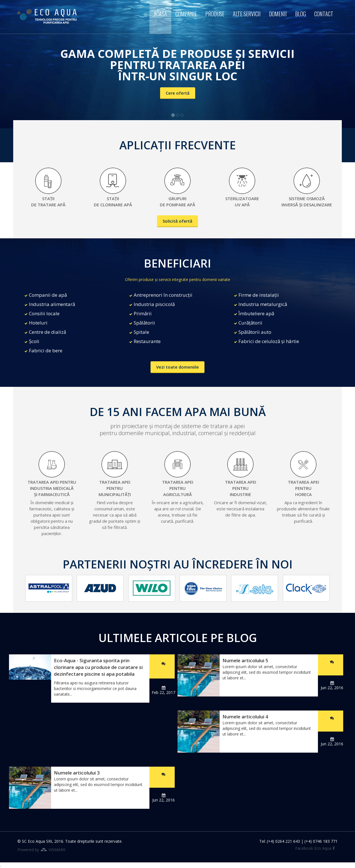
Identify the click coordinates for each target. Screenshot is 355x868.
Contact (324, 14)
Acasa (160, 14)
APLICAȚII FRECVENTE (177, 145)
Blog (301, 14)
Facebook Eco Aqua (315, 848)
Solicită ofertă (177, 221)
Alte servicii (247, 14)
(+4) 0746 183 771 (321, 841)
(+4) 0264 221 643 (283, 841)
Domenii (278, 14)
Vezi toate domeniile (177, 367)
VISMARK (57, 850)
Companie (186, 14)
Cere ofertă (178, 93)
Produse (215, 14)
